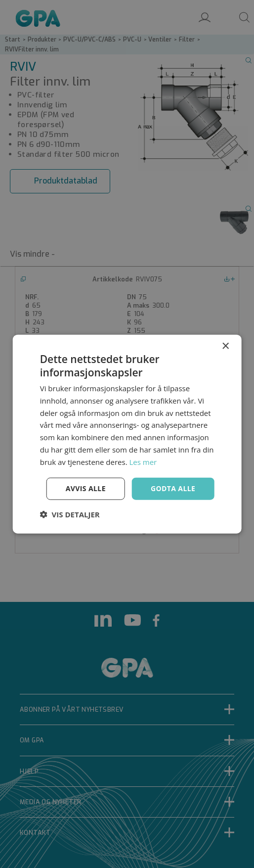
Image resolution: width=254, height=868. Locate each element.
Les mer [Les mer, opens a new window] (143, 461)
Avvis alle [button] (86, 488)
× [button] (225, 346)
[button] (70, 514)
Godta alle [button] (173, 488)
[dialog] (127, 434)
